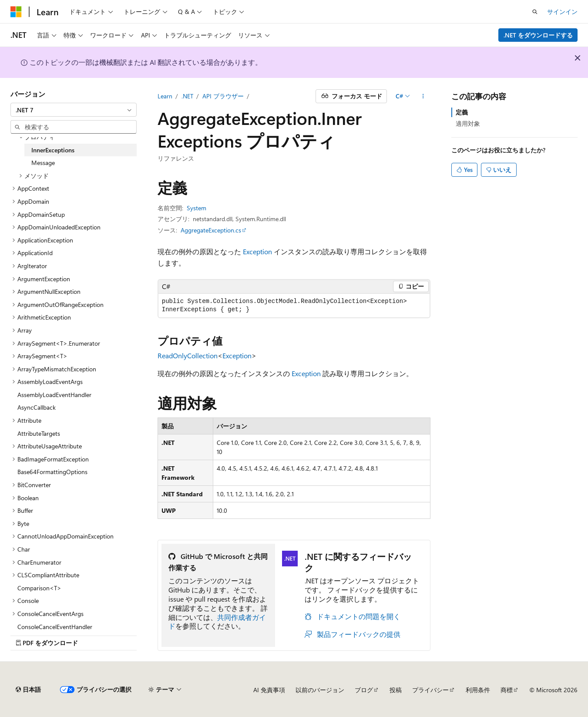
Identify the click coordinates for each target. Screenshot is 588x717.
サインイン (562, 12)
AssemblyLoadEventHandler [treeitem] (54, 395)
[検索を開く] (535, 12)
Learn (165, 96)
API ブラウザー (223, 96)
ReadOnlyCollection (188, 355)
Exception (257, 251)
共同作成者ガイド (217, 622)
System (197, 208)
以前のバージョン (320, 690)
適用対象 (468, 123)
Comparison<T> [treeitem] (39, 588)
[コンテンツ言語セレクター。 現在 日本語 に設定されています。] (28, 690)
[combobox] (74, 110)
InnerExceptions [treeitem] (53, 150)
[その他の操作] (423, 96)
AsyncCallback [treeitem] (37, 407)
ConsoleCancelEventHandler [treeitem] (55, 627)
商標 (507, 690)
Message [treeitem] (43, 163)
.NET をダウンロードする (538, 35)
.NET (187, 96)
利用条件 (478, 690)
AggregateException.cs (211, 230)
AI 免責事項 (269, 690)
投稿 (396, 690)
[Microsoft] (16, 12)
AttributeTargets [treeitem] (39, 433)
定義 (462, 112)
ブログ (364, 690)
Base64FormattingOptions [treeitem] (52, 472)
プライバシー (430, 690)
